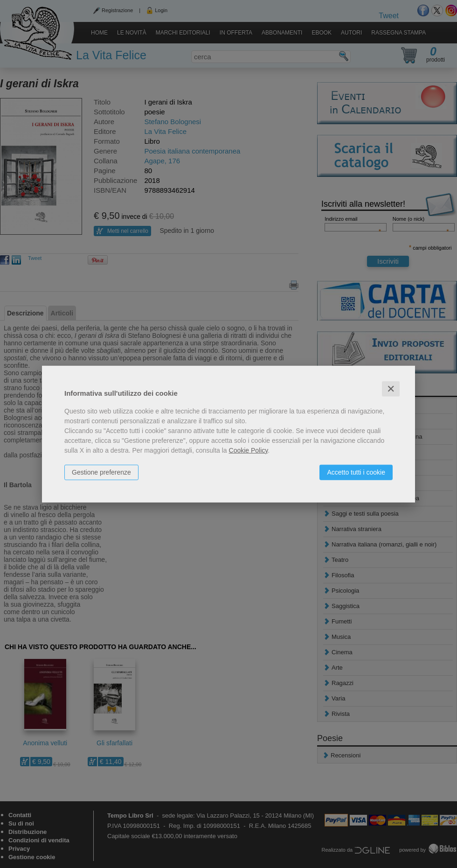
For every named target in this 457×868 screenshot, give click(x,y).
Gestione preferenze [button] (101, 472)
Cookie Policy (249, 450)
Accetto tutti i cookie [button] (356, 472)
